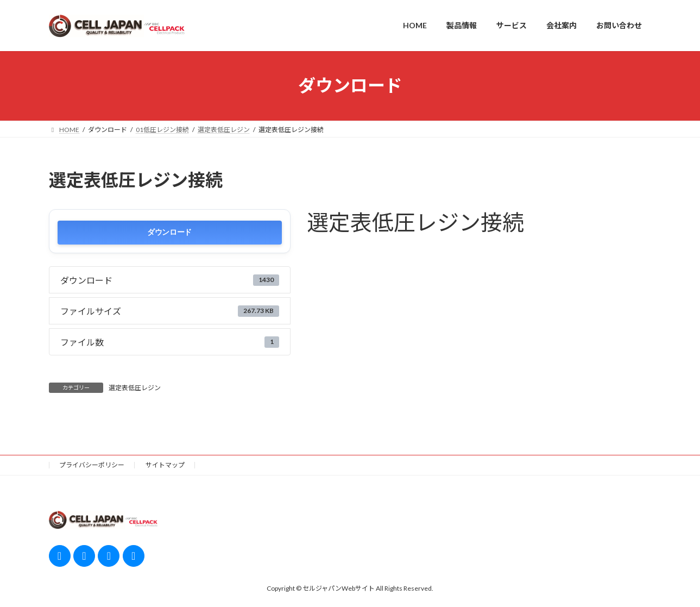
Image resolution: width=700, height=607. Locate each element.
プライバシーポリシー (92, 465)
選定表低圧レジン (135, 388)
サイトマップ (165, 465)
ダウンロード (169, 232)
